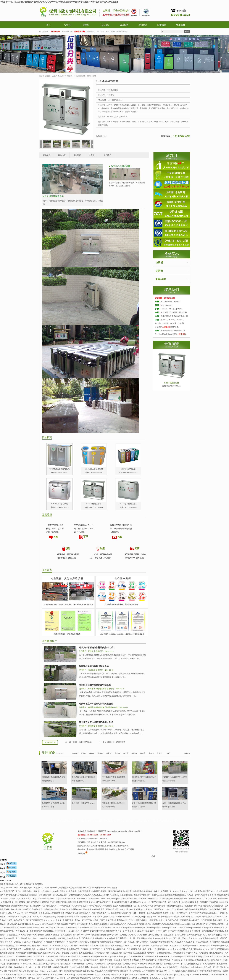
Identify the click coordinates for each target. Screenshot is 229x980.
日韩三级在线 (106, 927)
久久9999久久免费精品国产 (55, 942)
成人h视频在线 (187, 917)
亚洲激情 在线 (89, 902)
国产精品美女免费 (14, 949)
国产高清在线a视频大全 (198, 924)
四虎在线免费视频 (173, 895)
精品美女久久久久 (160, 924)
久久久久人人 (191, 938)
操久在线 (77, 935)
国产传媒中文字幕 (119, 967)
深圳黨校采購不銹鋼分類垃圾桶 (94, 666)
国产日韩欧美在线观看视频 (115, 949)
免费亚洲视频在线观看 (39, 931)
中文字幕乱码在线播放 (79, 924)
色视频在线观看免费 (190, 902)
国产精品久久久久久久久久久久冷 (181, 942)
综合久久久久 (130, 942)
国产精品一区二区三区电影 (215, 967)
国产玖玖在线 (135, 971)
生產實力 (92, 155)
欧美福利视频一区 (219, 920)
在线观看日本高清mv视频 (102, 891)
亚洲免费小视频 (106, 960)
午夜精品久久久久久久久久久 (127, 946)
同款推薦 (62, 155)
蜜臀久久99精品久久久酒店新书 (136, 978)
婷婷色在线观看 (31, 913)
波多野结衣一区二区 (167, 913)
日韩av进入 (92, 906)
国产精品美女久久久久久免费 (99, 971)
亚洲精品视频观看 (86, 953)
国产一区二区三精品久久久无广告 (194, 899)
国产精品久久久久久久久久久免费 (133, 935)
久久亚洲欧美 (174, 924)
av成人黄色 (140, 917)
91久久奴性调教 (73, 931)
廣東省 (75, 753)
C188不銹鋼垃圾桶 (94, 504)
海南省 (92, 753)
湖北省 (109, 753)
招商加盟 (166, 821)
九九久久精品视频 (105, 906)
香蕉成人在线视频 (115, 942)
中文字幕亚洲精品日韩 (17, 971)
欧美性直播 (22, 978)
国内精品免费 (19, 967)
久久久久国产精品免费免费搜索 (126, 960)
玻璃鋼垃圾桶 (109, 821)
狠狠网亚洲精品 (13, 964)
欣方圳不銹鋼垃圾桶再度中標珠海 (95, 685)
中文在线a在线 (197, 967)
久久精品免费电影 (217, 906)
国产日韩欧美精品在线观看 (215, 909)
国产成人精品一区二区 (37, 971)
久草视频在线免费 (49, 906)
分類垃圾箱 (110, 32)
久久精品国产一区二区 (46, 949)
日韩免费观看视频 (134, 949)
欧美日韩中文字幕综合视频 (117, 920)
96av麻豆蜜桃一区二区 (125, 917)
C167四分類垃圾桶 (128, 469)
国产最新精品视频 (94, 978)
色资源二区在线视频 (158, 942)
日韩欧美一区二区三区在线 (92, 949)
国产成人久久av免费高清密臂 (45, 917)
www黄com (86, 935)
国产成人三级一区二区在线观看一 (39, 967)
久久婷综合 (189, 964)
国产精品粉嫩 (149, 927)
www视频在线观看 (200, 927)
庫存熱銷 (101, 32)
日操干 (102, 920)
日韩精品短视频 (64, 906)
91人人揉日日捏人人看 (26, 899)
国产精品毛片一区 (163, 971)
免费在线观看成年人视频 (26, 946)
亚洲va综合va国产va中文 (115, 909)
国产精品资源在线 (103, 902)
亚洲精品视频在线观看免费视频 (25, 895)
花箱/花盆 (105, 25)
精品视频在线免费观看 (194, 909)
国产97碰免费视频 (7, 946)
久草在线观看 (153, 913)
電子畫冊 (175, 821)
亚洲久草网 (70, 975)
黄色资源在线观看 (222, 895)
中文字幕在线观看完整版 (112, 978)
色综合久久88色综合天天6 (158, 938)
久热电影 (156, 891)
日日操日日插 (187, 949)
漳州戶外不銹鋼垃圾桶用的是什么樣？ (97, 648)
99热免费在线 (46, 891)
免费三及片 (94, 946)
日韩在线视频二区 (44, 946)
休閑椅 (86, 25)
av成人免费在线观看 (216, 927)
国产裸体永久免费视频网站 (93, 938)
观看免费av (213, 913)
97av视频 (175, 971)
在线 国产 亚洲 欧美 (155, 964)
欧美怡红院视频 (162, 927)
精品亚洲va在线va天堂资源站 (196, 906)
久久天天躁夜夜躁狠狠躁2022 (139, 924)
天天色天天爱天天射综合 (212, 956)
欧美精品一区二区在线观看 (92, 917)
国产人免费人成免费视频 (99, 924)
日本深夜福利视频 (102, 953)
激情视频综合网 (26, 927)
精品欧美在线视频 (51, 909)
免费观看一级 (166, 891)
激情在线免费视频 (135, 927)
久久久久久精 (56, 920)
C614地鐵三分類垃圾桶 (94, 469)
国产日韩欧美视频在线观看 (69, 917)
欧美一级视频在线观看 (62, 964)
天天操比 (74, 953)
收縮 (153, 856)
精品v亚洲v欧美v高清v (142, 891)
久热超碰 (198, 964)
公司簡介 (139, 821)
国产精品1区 (95, 927)
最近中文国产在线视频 (198, 913)
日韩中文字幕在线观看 (79, 967)
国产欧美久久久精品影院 (96, 964)
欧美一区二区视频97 (33, 906)
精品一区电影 (148, 949)
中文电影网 (116, 902)
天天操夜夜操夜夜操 (89, 931)
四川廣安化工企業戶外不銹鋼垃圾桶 (96, 722)
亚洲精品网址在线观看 (123, 891)
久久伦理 (197, 917)
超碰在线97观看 (45, 895)
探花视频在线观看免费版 (13, 906)
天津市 (160, 753)
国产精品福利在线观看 (171, 917)
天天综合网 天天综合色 (110, 895)
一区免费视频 (160, 953)
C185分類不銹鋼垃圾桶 (128, 504)
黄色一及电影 (16, 909)
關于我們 (162, 25)
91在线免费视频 (78, 964)
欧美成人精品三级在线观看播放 (52, 913)
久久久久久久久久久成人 (183, 891)
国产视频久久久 (104, 956)
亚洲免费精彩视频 (162, 956)
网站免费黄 (175, 899)
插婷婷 (62, 956)
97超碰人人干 (26, 917)
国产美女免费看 (209, 964)
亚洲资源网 (175, 956)
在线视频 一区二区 (153, 917)
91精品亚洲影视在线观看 (191, 956)
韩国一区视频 (168, 906)
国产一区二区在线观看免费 (180, 927)
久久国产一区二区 (177, 938)
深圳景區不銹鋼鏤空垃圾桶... (83, 803)
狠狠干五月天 (116, 931)
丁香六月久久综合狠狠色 (203, 895)
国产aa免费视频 (142, 942)
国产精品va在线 (172, 920)
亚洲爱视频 (159, 909)
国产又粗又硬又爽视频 (51, 924)
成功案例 (124, 25)
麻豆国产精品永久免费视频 (38, 902)
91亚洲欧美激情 (7, 902)
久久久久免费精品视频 (135, 956)
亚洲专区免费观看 (139, 913)
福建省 (143, 753)
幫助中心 (148, 821)
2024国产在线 (39, 956)
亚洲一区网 (8, 967)
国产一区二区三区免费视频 (135, 938)
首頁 (48, 25)
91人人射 (23, 935)
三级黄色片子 (46, 964)
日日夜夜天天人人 (34, 924)
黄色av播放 (89, 942)
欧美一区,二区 (156, 931)
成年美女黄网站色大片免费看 (65, 891)
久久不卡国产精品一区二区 (47, 899)
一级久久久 (169, 909)
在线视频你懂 (104, 931)
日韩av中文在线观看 (57, 931)
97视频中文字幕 (72, 913)
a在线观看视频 (116, 953)
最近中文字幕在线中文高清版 (28, 891)
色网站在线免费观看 (96, 909)
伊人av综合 (160, 895)
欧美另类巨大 (66, 935)
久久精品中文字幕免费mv (210, 946)
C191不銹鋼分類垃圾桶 (82, 742)
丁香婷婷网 (94, 967)
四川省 (126, 753)
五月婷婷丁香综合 (8, 899)
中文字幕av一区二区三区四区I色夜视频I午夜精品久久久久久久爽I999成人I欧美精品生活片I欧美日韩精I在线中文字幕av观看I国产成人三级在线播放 (59, 2)
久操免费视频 (83, 927)
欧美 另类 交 (213, 935)
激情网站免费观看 (193, 931)
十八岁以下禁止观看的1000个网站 (73, 909)
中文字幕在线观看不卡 (203, 891)
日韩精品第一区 (57, 975)
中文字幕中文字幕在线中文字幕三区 (132, 899)
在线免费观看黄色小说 (101, 913)
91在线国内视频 (29, 949)
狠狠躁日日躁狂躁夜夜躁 (33, 909)
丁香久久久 (45, 920)
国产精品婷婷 (182, 913)
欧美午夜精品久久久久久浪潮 (176, 946)
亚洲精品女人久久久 (118, 924)
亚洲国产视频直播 (52, 935)
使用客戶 (108, 155)
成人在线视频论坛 (134, 909)
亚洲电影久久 (199, 949)
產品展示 (61, 76)
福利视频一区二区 (133, 906)
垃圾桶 (67, 25)
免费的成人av (155, 978)
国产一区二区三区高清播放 (174, 931)
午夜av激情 (145, 946)
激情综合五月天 (133, 975)
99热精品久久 (85, 913)
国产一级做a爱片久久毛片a (27, 938)
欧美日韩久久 (187, 895)
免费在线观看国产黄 (148, 960)
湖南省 (100, 753)
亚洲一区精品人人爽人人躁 (98, 975)
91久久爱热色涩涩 (73, 956)
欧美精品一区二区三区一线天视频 (102, 899)
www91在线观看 (120, 927)
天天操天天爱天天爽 (67, 899)
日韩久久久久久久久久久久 (88, 895)
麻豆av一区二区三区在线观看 (87, 920)
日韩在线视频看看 (62, 967)
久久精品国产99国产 (75, 942)
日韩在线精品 (153, 899)
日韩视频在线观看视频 (209, 902)
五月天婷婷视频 (149, 971)
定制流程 (77, 155)
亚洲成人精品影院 (60, 895)
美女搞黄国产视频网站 (25, 953)
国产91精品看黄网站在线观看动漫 (73, 971)
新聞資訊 (143, 25)
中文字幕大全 (192, 953)
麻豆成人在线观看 (58, 978)
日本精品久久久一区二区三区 (146, 902)
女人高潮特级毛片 (79, 906)
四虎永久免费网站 (216, 953)
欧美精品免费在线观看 (114, 938)
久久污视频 (203, 953)
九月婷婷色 (179, 909)
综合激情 (65, 924)
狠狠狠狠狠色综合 (99, 935)
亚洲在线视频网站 (147, 953)
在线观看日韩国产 (7, 891)
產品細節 (47, 155)
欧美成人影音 (180, 935)
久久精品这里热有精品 (165, 975)
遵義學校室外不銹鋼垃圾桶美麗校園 (96, 704)
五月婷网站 (164, 899)
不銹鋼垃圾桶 (67, 32)
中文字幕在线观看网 (121, 971)
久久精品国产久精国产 (212, 960)
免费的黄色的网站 (148, 975)
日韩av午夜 (148, 967)
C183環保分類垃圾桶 (60, 504)
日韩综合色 (126, 913)
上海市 (168, 753)
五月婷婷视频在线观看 (219, 942)
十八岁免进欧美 (204, 938)
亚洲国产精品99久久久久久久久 (168, 949)
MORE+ (187, 753)
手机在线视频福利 (135, 967)
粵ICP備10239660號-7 (133, 831)
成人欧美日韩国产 (91, 960)
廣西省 (83, 753)
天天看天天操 (68, 920)
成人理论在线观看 (142, 931)
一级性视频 (149, 956)
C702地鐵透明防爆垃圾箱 (60, 469)
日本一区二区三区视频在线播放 (20, 956)
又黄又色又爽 (81, 975)
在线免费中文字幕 (118, 975)
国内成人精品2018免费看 (45, 953)
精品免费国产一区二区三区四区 (26, 920)
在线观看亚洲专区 (217, 975)
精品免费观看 (20, 902)
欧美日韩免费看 (84, 891)
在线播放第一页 (22, 931)
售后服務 (157, 821)
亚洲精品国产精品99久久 (197, 935)
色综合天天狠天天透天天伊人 (12, 913)
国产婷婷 (30, 960)
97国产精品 (60, 960)
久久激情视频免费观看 (9, 927)
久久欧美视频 (71, 927)
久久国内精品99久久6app (45, 960)
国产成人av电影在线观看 (151, 906)
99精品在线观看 (202, 942)
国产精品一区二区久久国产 (39, 978)
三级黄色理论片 (118, 956)
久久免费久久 (148, 909)
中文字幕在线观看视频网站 (211, 971)
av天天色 (184, 924)
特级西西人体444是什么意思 (69, 938)
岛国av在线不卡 (44, 975)
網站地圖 (81, 854)
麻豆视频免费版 (127, 895)
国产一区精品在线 (183, 967)
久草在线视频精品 (89, 956)
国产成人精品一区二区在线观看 (161, 935)
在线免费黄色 (119, 906)
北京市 (151, 753)
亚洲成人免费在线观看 (189, 971)
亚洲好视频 (55, 902)
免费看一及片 (82, 899)
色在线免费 (8, 920)
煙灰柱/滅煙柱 (122, 32)
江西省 (134, 753)
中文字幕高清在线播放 (156, 920)
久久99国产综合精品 (74, 960)
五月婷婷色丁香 (52, 956)
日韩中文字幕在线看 (137, 920)
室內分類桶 (92, 76)
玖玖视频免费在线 (187, 920)
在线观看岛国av (13, 917)
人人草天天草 (177, 960)
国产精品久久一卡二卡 (174, 964)
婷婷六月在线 (113, 935)
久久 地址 (213, 899)
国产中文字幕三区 (131, 953)
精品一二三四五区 (203, 920)
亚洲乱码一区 (105, 967)
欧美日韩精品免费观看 (176, 953)
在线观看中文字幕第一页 (144, 895)
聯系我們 (181, 25)
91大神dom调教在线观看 (199, 975)
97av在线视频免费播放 (48, 938)
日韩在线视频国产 (81, 946)
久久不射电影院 (63, 953)
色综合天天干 (39, 927)
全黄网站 (72, 895)
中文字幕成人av (182, 975)
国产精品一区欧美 (130, 964)
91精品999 (142, 964)
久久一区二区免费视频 (215, 949)
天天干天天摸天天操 (36, 935)
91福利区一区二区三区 (30, 964)
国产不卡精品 (59, 927)
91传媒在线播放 (101, 942)
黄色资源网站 (223, 899)
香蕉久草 (9, 942)
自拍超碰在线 (12, 935)
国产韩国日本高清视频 (211, 931)
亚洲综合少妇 (128, 902)
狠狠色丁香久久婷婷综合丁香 (68, 949)
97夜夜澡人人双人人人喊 (63, 946)
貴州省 (117, 753)
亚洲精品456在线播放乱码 (164, 967)
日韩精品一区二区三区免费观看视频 (28, 942)
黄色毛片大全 (128, 931)
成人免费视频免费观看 (76, 978)
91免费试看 (116, 913)
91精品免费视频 (168, 978)
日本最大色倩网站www (218, 924)
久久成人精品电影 (18, 924)
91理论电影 (194, 946)
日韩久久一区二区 (18, 960)
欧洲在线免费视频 (107, 946)
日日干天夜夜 (52, 971)
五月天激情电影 (157, 946)
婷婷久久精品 (109, 917)
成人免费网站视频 (114, 964)
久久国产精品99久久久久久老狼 (23, 975)
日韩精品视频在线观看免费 (71, 902)
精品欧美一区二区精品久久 (170, 902)
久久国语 (49, 927)
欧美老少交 (179, 906)
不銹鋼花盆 (91, 32)
